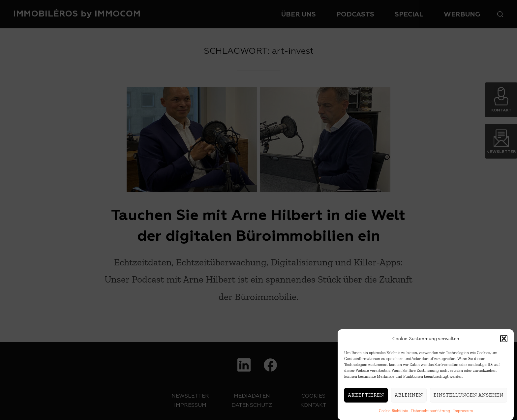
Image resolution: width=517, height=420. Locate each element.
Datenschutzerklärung (431, 413)
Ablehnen (409, 398)
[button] (504, 341)
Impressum (463, 413)
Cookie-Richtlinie (393, 413)
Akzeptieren (366, 398)
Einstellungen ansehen (469, 398)
